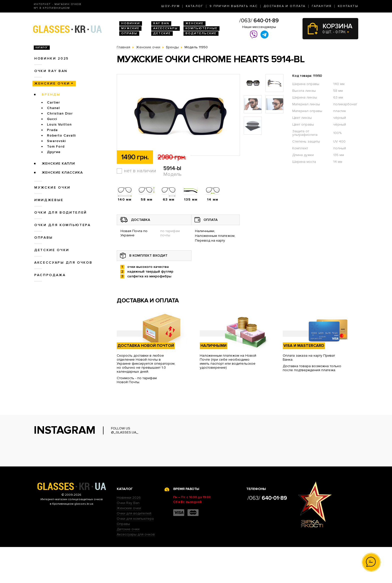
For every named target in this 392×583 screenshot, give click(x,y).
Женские (194, 23)
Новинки (131, 23)
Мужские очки (52, 187)
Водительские (201, 33)
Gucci (52, 119)
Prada (52, 130)
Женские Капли (58, 163)
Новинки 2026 (129, 534)
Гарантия (322, 6)
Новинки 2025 (51, 58)
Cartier (53, 102)
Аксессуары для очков (63, 262)
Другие (54, 152)
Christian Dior (60, 113)
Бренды (51, 94)
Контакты (348, 6)
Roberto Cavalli (61, 135)
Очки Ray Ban (128, 539)
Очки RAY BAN (51, 71)
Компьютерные (201, 28)
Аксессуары (165, 28)
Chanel (53, 108)
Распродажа (50, 275)
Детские (162, 33)
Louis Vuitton (59, 124)
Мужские (130, 28)
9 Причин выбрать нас (234, 6)
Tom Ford (56, 146)
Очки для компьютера (62, 225)
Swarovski (56, 141)
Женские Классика (62, 172)
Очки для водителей (61, 212)
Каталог (195, 6)
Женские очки (52, 83)
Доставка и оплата (285, 6)
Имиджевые (49, 200)
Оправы (129, 33)
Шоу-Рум (170, 6)
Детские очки (52, 250)
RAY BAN (161, 23)
